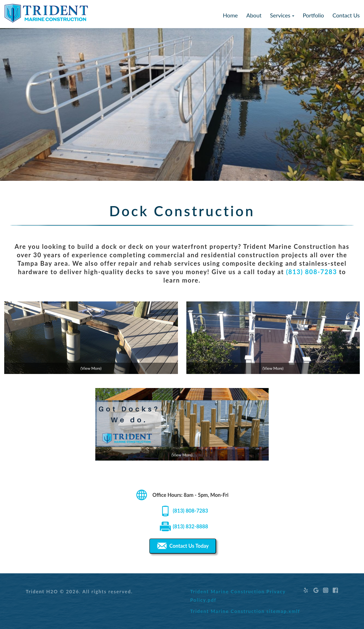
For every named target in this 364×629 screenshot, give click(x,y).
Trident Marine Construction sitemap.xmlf (245, 611)
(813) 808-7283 (312, 272)
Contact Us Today (182, 546)
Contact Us (346, 15)
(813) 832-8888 (190, 526)
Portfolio (313, 15)
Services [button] (282, 15)
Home (230, 15)
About (254, 15)
